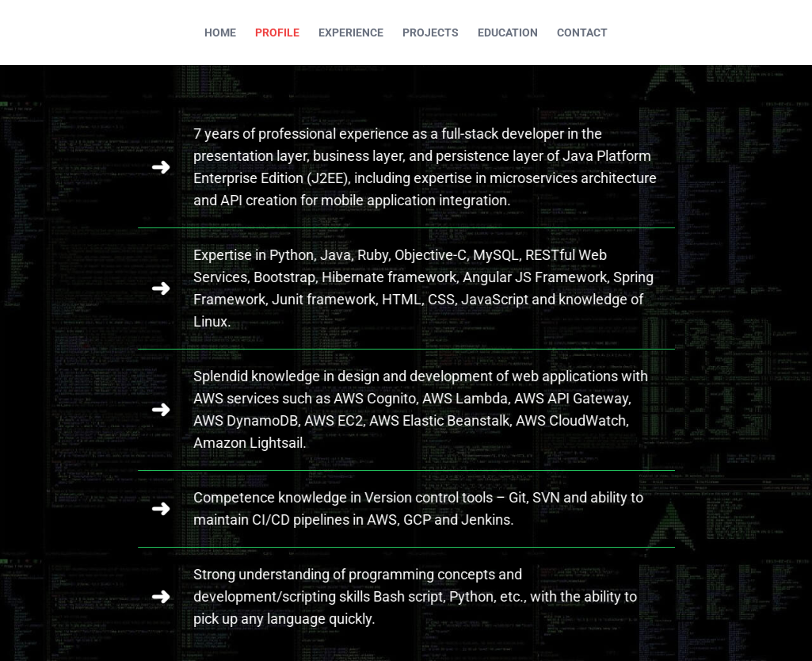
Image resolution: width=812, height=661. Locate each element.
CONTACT (582, 32)
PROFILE (277, 32)
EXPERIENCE (351, 32)
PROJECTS (431, 32)
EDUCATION (508, 32)
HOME (220, 32)
